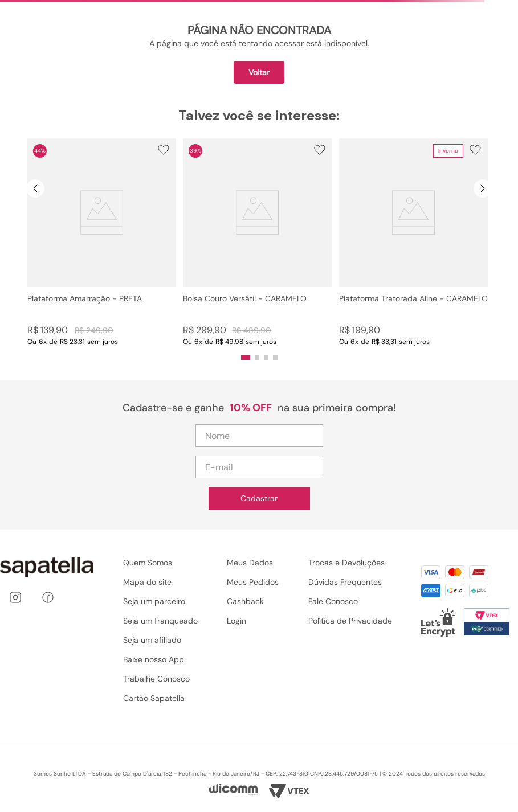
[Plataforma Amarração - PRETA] (102, 242)
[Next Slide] (483, 188)
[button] (102, 242)
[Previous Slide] (35, 188)
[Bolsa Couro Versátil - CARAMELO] (257, 242)
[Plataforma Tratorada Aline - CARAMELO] (413, 242)
